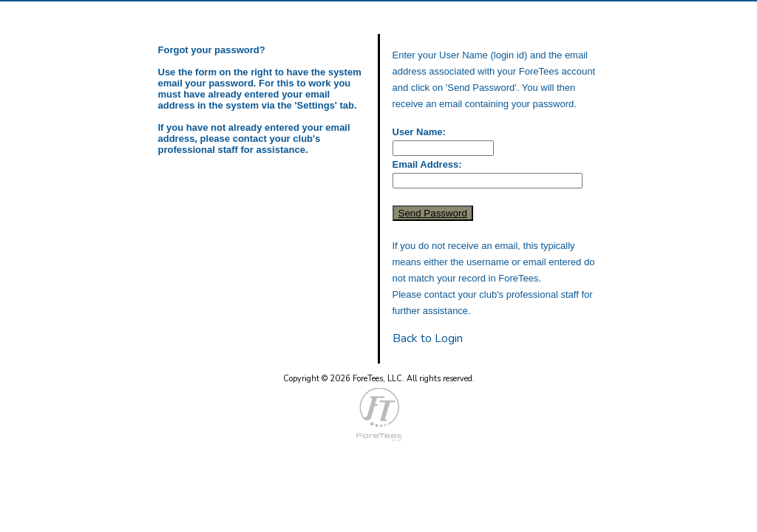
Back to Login (428, 338)
